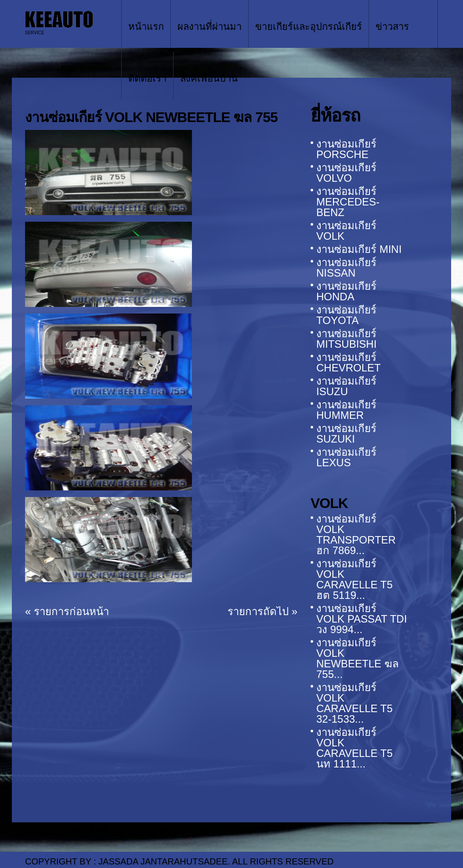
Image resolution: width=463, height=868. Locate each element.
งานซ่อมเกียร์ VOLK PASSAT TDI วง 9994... (362, 619)
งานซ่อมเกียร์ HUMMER (346, 410)
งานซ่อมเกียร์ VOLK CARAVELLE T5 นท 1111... (354, 748)
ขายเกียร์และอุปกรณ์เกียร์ (309, 27)
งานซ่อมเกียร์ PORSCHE (346, 149)
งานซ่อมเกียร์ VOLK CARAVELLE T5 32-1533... (354, 703)
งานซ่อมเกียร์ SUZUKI (346, 434)
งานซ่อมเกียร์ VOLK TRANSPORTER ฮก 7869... (356, 535)
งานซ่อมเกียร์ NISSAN (346, 268)
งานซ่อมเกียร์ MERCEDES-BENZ (348, 202)
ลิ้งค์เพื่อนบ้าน (209, 78)
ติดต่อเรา (147, 78)
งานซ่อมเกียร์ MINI (359, 249)
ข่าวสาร (392, 27)
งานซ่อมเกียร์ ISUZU (346, 386)
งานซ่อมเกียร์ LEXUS (346, 457)
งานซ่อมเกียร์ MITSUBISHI (346, 339)
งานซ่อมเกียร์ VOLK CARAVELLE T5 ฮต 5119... (354, 579)
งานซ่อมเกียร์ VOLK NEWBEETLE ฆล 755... (358, 658)
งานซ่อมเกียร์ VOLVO (346, 173)
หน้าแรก (146, 27)
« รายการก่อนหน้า (67, 611)
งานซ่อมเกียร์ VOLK (346, 231)
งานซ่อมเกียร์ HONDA (346, 291)
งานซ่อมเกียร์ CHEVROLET (349, 362)
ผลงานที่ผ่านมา (210, 27)
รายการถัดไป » (262, 611)
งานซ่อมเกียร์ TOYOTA (346, 315)
